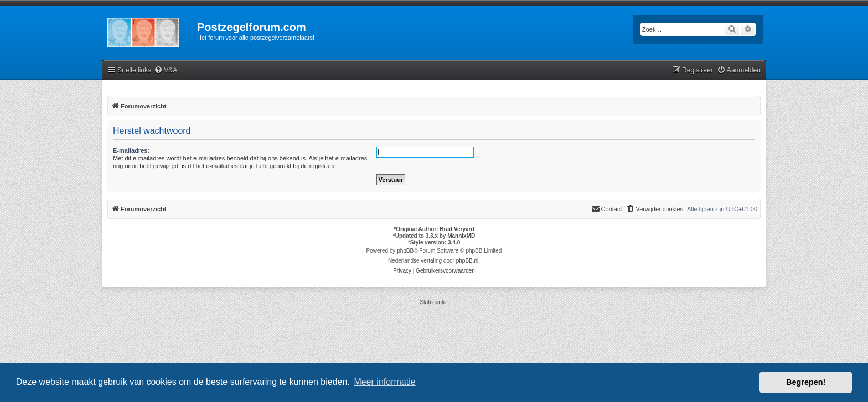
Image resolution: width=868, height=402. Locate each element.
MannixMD (461, 236)
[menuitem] (166, 71)
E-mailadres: (131, 150)
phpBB (405, 251)
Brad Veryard (457, 229)
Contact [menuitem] (607, 208)
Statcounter (434, 302)
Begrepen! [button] (806, 382)
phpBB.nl (467, 261)
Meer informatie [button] (384, 382)
